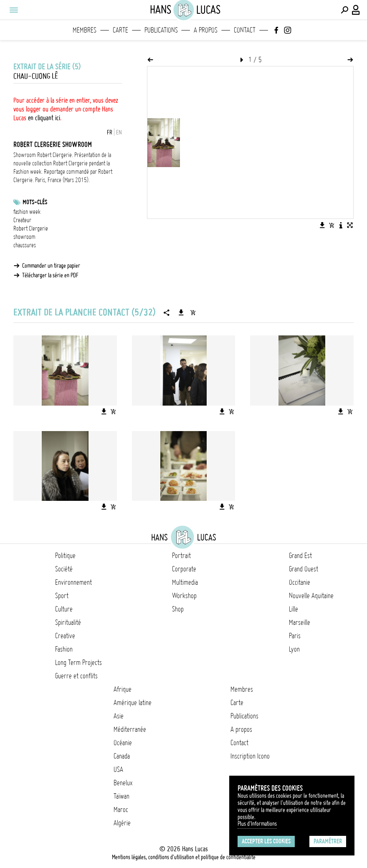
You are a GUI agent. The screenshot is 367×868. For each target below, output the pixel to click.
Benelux (123, 783)
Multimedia (185, 582)
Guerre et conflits (76, 676)
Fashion (64, 649)
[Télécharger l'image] (322, 225)
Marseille (300, 622)
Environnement (73, 582)
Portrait (181, 556)
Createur (22, 220)
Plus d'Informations (257, 824)
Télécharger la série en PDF (50, 275)
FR (110, 132)
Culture (64, 609)
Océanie (123, 743)
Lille (294, 609)
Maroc (121, 810)
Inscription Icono (250, 756)
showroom (24, 237)
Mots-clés (35, 202)
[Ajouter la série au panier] (193, 312)
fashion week (27, 212)
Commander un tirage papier (51, 266)
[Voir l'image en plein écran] (350, 225)
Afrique (123, 689)
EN (119, 132)
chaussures (25, 245)
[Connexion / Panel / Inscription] (356, 10)
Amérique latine (133, 703)
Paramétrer (328, 841)
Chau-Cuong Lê (35, 76)
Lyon (294, 649)
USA (118, 769)
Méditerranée (130, 729)
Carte (120, 30)
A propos (206, 30)
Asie (119, 716)
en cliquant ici (44, 118)
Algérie (122, 823)
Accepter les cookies (266, 841)
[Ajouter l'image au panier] (332, 225)
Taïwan (121, 796)
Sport (62, 596)
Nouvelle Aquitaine (311, 596)
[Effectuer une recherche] (344, 10)
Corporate (184, 569)
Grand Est (300, 556)
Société (64, 569)
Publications (161, 30)
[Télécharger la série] (181, 312)
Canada (122, 756)
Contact (245, 30)
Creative (65, 636)
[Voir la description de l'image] (341, 225)
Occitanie (300, 582)
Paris (295, 636)
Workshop (184, 596)
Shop (178, 609)
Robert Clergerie (31, 228)
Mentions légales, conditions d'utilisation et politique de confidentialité (184, 857)
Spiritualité (68, 622)
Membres (85, 30)
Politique (65, 556)
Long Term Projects (78, 662)
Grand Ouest (304, 569)
